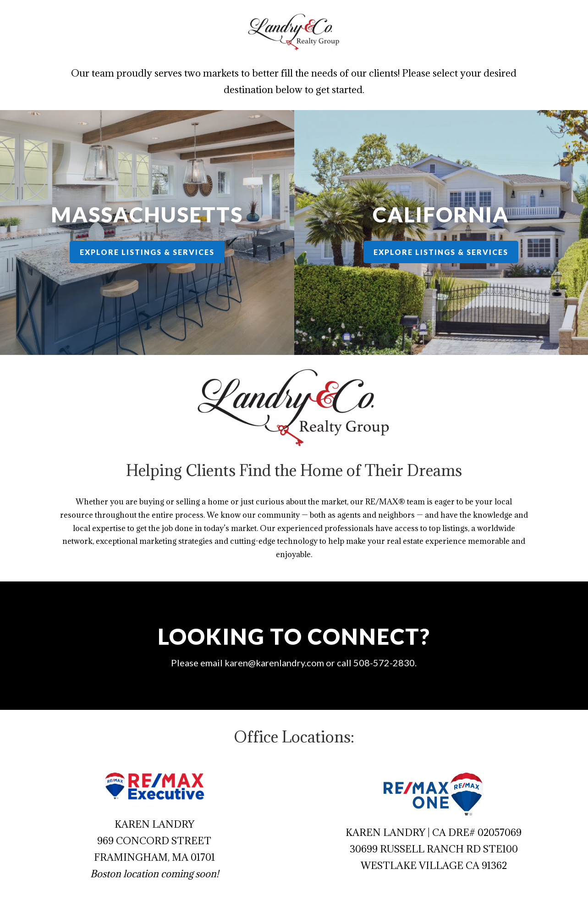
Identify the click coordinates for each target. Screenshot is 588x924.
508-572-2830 (370, 663)
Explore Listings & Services (148, 252)
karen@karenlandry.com (280, 662)
